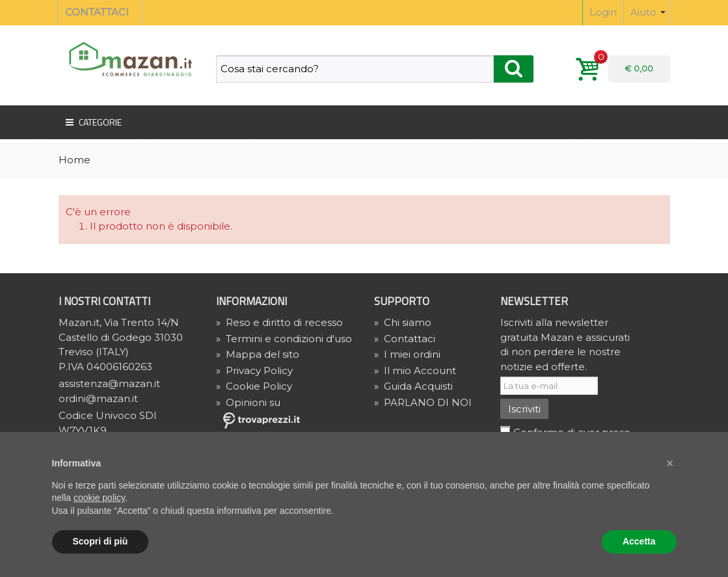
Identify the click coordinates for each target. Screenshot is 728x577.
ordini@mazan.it (98, 398)
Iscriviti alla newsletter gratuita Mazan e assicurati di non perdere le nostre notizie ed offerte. (565, 344)
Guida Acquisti (413, 386)
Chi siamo (403, 322)
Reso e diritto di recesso (279, 322)
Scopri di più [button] (101, 541)
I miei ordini (407, 354)
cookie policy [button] (99, 498)
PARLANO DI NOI (423, 402)
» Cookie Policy (254, 386)
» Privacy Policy (254, 370)
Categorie (93, 122)
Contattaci (405, 339)
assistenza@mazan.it (109, 383)
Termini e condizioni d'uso (284, 339)
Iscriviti (524, 409)
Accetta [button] (639, 541)
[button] (670, 463)
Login (603, 12)
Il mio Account (415, 370)
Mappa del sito (258, 354)
